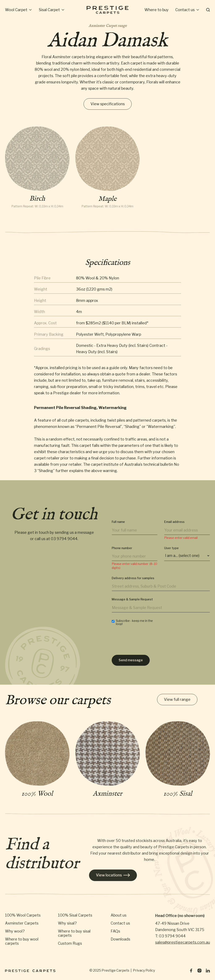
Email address (174, 529)
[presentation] (144, 648)
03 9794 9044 (64, 543)
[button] (19, 10)
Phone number (122, 555)
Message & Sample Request (132, 606)
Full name (118, 529)
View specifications (108, 104)
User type (171, 555)
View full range (177, 700)
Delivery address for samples (133, 585)
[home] (107, 10)
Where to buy (157, 10)
